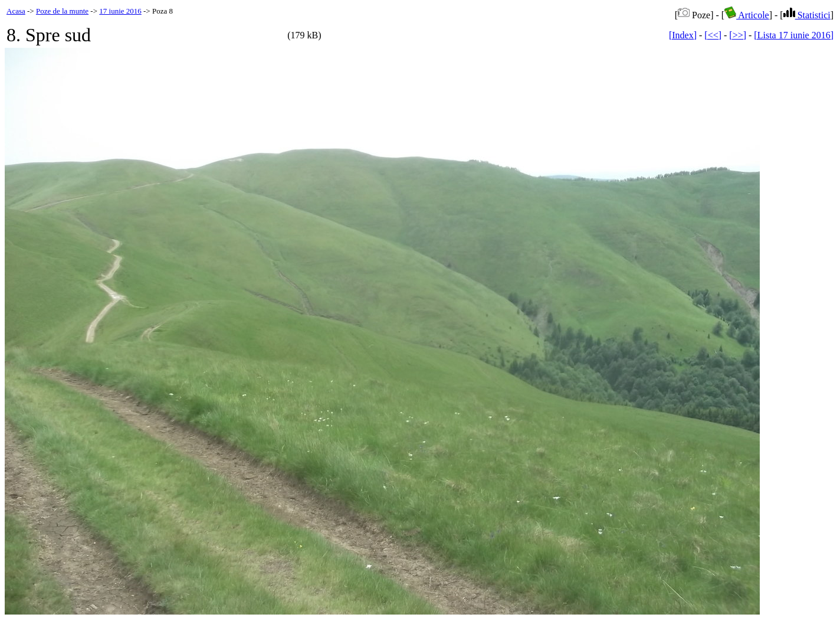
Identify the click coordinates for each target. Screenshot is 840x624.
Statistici (807, 15)
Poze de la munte (62, 11)
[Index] (683, 35)
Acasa (16, 11)
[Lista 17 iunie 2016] (794, 35)
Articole (747, 15)
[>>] (738, 35)
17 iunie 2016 (120, 11)
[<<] (713, 35)
